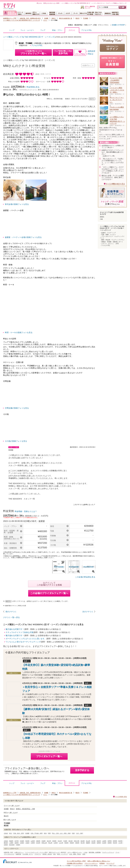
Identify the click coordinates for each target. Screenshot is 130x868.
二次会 (85, 852)
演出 (54, 854)
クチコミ (72, 31)
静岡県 (115, 841)
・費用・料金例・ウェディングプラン (112, 240)
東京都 (71, 841)
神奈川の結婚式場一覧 (66, 18)
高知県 (93, 843)
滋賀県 (17, 843)
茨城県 (44, 841)
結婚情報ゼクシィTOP (10, 18)
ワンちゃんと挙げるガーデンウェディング (23, 642)
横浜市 (77, 18)
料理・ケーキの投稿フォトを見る (19, 332)
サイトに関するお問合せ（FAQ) (76, 861)
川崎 (101, 219)
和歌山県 (44, 843)
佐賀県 (104, 843)
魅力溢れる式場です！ (15, 629)
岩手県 (17, 841)
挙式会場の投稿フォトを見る (17, 204)
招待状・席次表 (47, 854)
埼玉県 (60, 841)
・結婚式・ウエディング (108, 233)
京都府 (22, 843)
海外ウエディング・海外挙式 (57, 852)
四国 (73, 833)
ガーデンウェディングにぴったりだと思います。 (26, 639)
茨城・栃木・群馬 (19, 833)
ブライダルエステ (9, 854)
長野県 (110, 841)
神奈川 (54, 18)
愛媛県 (88, 843)
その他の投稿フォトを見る (16, 441)
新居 (84, 854)
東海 (45, 833)
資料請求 (92, 51)
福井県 (99, 841)
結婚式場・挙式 (8, 852)
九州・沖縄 (79, 833)
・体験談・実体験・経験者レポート (111, 242)
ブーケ (117, 852)
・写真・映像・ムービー (108, 235)
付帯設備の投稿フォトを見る (17, 408)
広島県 (56, 843)
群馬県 (54, 841)
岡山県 (50, 843)
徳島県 (77, 843)
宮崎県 (6, 845)
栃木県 (49, 841)
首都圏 (46, 18)
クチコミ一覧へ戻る (11, 617)
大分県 (120, 843)
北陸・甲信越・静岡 (37, 833)
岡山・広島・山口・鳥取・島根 (61, 833)
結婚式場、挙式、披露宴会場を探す (30, 18)
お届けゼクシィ (19, 852)
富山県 (88, 841)
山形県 (33, 841)
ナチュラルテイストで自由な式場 (19, 632)
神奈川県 (77, 841)
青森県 (11, 841)
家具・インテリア (62, 854)
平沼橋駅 (86, 18)
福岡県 (99, 843)
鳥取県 (66, 843)
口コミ (45, 20)
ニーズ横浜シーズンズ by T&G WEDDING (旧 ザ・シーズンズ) (22, 20)
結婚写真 (18, 854)
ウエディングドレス (108, 852)
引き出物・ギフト (28, 854)
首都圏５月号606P (118, 25)
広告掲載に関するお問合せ (75, 863)
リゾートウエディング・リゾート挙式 (36, 852)
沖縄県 (18, 845)
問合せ (91, 54)
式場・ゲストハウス (101, 25)
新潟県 (83, 841)
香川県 (83, 843)
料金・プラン (57, 30)
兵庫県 (33, 843)
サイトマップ (110, 863)
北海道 (6, 833)
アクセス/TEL (87, 30)
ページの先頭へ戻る (121, 797)
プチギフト (38, 854)
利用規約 (102, 863)
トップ (12, 30)
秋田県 (27, 841)
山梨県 (104, 841)
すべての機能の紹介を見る (115, 184)
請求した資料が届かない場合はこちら (99, 861)
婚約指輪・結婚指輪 (95, 852)
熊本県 (115, 843)
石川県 (93, 841)
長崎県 (110, 843)
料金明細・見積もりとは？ (26, 511)
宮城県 (22, 841)
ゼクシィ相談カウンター (75, 852)
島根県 (72, 843)
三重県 (11, 843)
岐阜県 (120, 841)
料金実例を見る (33, 87)
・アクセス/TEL (105, 245)
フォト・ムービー (27, 30)
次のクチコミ (88, 612)
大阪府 (27, 843)
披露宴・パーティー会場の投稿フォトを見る (23, 237)
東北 (11, 833)
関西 (49, 833)
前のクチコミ (11, 612)
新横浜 (102, 217)
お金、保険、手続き (75, 854)
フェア (43, 30)
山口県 (61, 843)
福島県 (38, 841)
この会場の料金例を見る (85, 577)
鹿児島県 (12, 845)
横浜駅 (6, 826)
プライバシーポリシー (91, 863)
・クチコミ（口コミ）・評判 (109, 244)
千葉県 (65, 841)
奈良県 (38, 843)
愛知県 (6, 843)
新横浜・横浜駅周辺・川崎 (78, 25)
